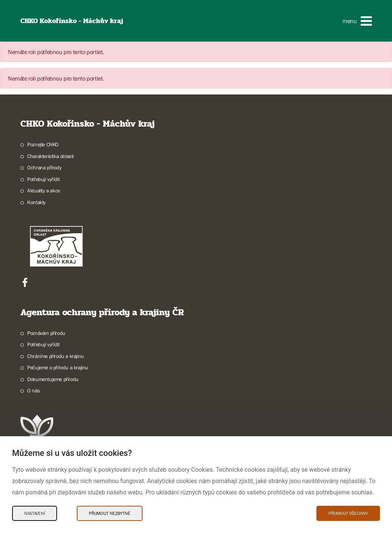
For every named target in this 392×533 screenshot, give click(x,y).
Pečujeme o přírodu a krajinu (58, 367)
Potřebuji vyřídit (43, 179)
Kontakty (36, 202)
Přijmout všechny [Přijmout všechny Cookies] (348, 513)
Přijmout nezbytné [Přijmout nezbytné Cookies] (110, 513)
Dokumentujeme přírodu (53, 379)
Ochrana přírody (44, 167)
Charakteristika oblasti (50, 156)
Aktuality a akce (44, 191)
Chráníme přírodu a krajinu (56, 356)
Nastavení (35, 513)
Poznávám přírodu (46, 333)
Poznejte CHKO (43, 144)
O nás (33, 390)
